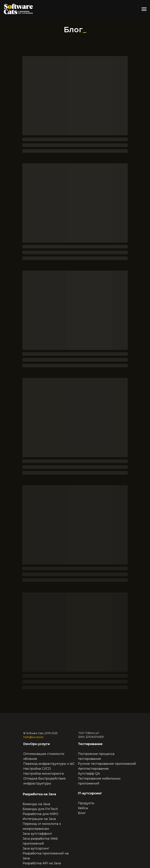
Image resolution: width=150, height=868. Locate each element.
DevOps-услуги (37, 744)
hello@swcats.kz (33, 737)
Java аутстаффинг (37, 834)
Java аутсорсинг (36, 848)
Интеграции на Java (39, 819)
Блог (82, 813)
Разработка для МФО (40, 814)
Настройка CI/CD (37, 769)
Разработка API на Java (42, 863)
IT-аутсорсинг (90, 793)
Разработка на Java (39, 794)
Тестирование (90, 744)
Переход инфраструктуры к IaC (49, 764)
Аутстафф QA (89, 774)
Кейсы (83, 808)
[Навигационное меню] (144, 9)
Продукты (86, 803)
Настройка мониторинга (44, 774)
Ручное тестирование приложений (107, 764)
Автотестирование (93, 769)
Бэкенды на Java (36, 804)
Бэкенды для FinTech (40, 809)
